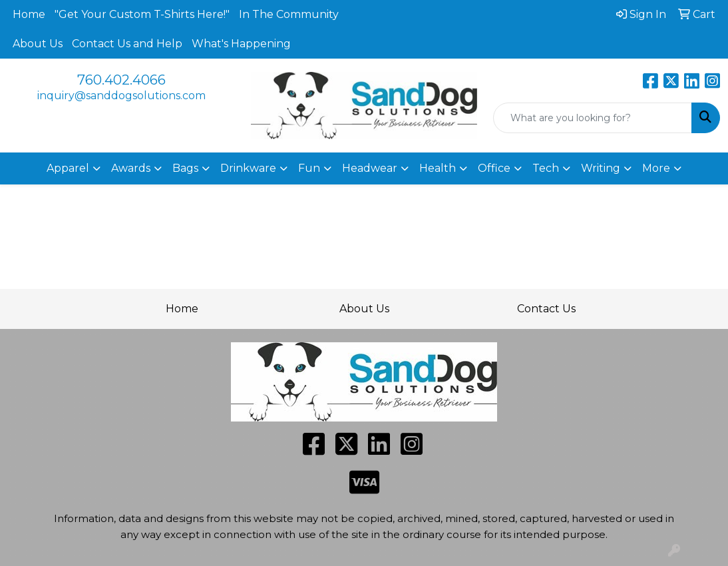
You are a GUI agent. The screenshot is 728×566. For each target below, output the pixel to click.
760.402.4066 (121, 80)
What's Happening (241, 44)
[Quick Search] (593, 118)
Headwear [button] (370, 168)
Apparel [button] (68, 168)
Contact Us (546, 309)
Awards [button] (131, 168)
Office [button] (494, 168)
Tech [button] (546, 168)
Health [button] (438, 168)
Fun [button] (309, 168)
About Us (38, 44)
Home (29, 14)
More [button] (656, 168)
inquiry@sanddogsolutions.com (121, 96)
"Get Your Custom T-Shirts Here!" (142, 14)
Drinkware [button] (248, 168)
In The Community (289, 14)
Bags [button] (185, 168)
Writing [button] (601, 168)
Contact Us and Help (127, 44)
